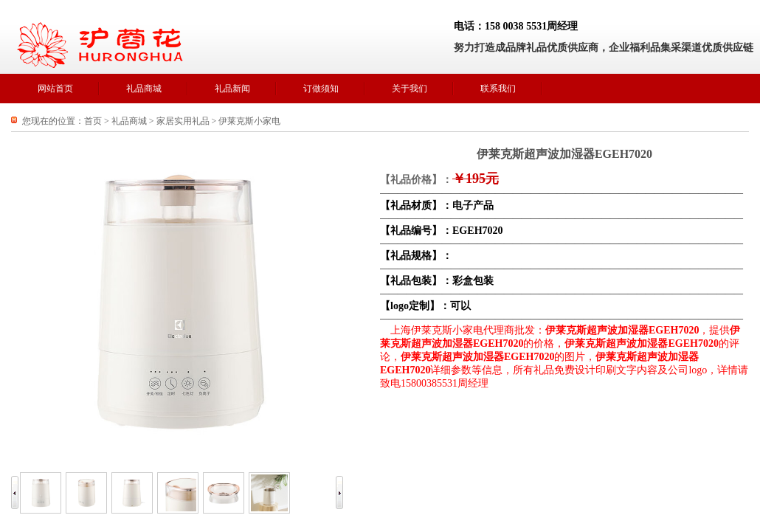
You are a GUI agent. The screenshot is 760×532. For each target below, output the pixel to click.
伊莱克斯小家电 (249, 121)
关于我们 (410, 89)
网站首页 (55, 89)
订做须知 (321, 89)
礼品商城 (144, 89)
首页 (93, 121)
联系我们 (498, 89)
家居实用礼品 (183, 121)
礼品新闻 (232, 89)
